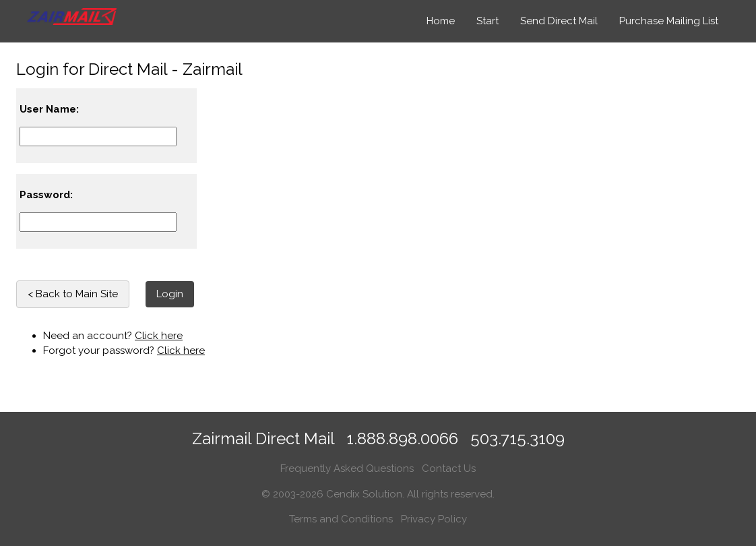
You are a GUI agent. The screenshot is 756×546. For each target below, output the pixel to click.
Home (441, 21)
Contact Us (449, 468)
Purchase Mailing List (669, 21)
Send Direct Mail (559, 21)
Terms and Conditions (341, 519)
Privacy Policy (434, 519)
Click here (159, 336)
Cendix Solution (364, 494)
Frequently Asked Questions (347, 468)
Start (487, 21)
